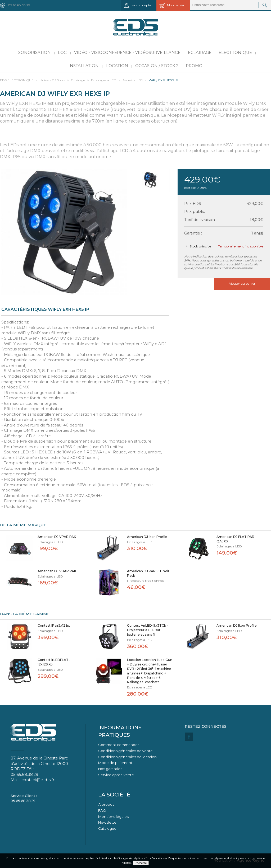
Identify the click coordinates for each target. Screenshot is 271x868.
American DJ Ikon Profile (147, 537)
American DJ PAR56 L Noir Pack (148, 573)
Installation (84, 66)
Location (117, 66)
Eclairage (200, 53)
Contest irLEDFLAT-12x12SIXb (54, 662)
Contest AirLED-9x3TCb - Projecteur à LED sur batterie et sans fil (148, 630)
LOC (62, 53)
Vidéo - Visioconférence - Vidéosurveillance (127, 53)
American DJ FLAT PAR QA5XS (235, 539)
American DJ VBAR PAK (57, 571)
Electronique (235, 53)
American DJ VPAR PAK (57, 537)
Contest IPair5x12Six (54, 625)
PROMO (194, 66)
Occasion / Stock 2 (157, 66)
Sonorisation (35, 53)
